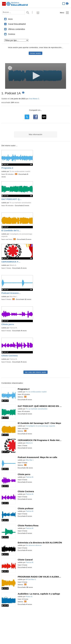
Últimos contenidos (16, 29)
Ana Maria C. (34, 99)
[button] (36, 76)
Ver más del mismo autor (35, 372)
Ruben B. (29, 597)
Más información (36, 134)
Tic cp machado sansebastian (20, 203)
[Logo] (10, 68)
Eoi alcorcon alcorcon (34, 545)
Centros (12, 34)
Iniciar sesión (35, 53)
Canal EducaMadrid (17, 24)
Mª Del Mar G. (31, 579)
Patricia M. (13, 328)
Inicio (10, 19)
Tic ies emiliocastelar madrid (20, 171)
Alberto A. (13, 265)
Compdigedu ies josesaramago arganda (40, 426)
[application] (36, 76)
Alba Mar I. (13, 296)
